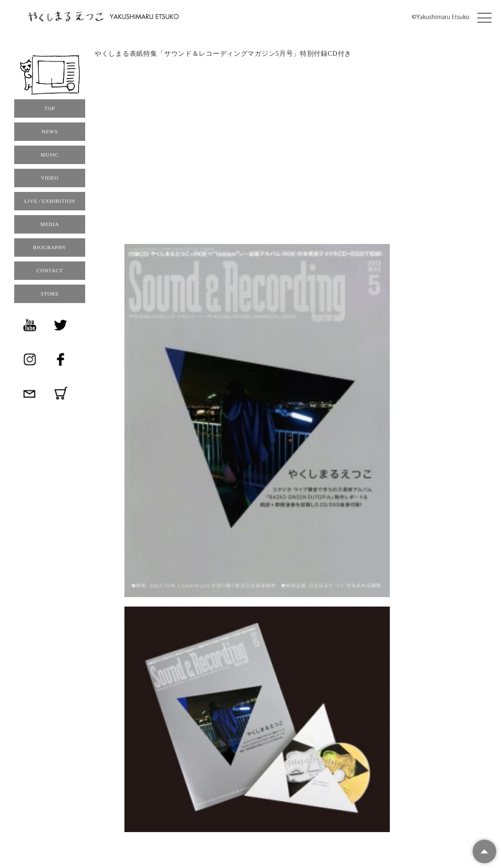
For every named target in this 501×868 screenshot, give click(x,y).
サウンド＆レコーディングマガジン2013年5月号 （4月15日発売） (225, 76)
